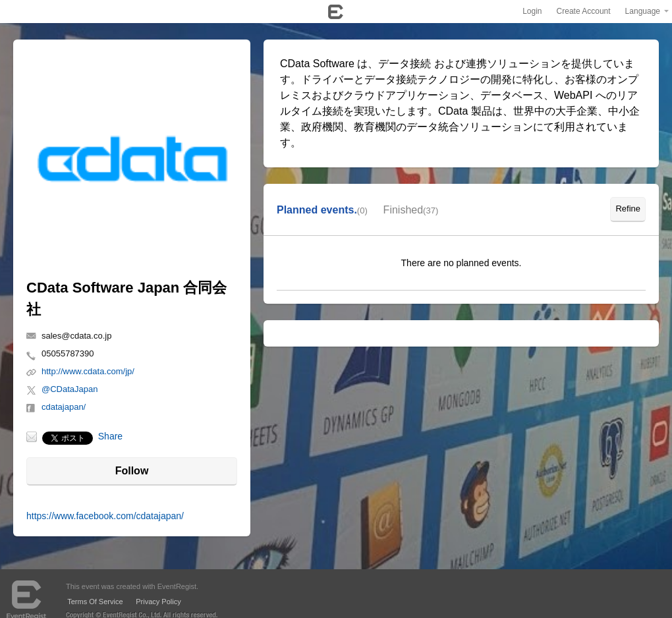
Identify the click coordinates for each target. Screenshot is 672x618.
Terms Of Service (95, 602)
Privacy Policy (158, 602)
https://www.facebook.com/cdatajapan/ (105, 516)
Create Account (584, 11)
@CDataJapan (70, 389)
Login (532, 11)
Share (110, 436)
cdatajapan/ (64, 407)
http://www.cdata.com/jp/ (88, 371)
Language (643, 11)
